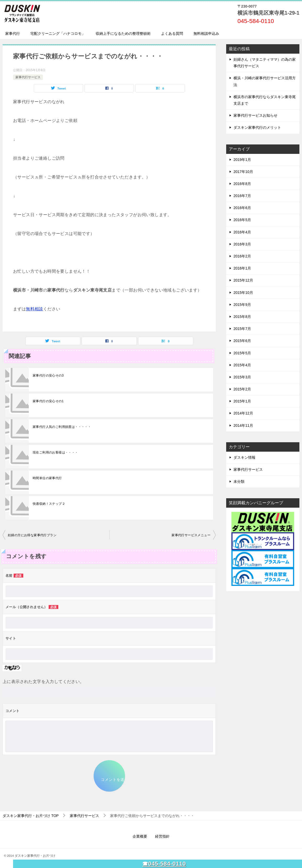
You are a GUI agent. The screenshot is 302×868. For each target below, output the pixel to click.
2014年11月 (243, 425)
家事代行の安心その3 (48, 376)
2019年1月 (242, 160)
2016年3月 (242, 244)
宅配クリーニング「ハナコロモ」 (58, 33)
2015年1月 (242, 401)
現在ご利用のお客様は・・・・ (55, 452)
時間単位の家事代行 (47, 478)
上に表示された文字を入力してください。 (43, 682)
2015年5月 (242, 353)
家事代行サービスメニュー (191, 535)
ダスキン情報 (244, 457)
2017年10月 (243, 172)
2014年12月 (243, 413)
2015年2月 (242, 389)
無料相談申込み (206, 33)
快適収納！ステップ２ (49, 504)
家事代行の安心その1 (48, 401)
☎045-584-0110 (164, 864)
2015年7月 (242, 329)
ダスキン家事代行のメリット (257, 127)
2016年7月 (242, 196)
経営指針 (162, 836)
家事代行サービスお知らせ (255, 115)
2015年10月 (243, 293)
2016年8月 (242, 184)
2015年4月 (242, 365)
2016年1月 (242, 268)
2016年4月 (242, 232)
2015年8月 (242, 317)
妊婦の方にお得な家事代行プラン (32, 535)
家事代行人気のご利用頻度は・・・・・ (62, 427)
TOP (31, 816)
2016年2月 (242, 256)
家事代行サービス (28, 77)
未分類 (239, 481)
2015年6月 (242, 341)
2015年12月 (243, 280)
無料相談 (35, 309)
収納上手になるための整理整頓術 (123, 33)
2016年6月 (242, 208)
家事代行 (13, 33)
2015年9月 (242, 305)
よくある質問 (172, 33)
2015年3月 (242, 377)
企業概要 (140, 836)
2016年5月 (242, 220)
